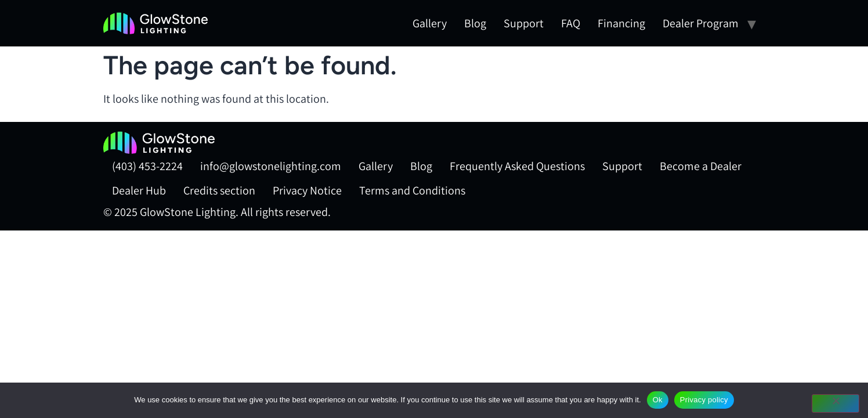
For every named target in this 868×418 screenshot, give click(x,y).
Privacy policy (704, 400)
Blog (475, 23)
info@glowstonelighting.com (271, 166)
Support (524, 23)
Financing (621, 23)
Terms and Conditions (412, 190)
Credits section (219, 190)
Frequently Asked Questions (517, 166)
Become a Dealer (701, 166)
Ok (658, 400)
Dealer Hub (139, 190)
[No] (836, 403)
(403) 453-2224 (147, 166)
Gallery (430, 23)
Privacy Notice (307, 190)
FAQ (571, 23)
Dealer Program (701, 23)
